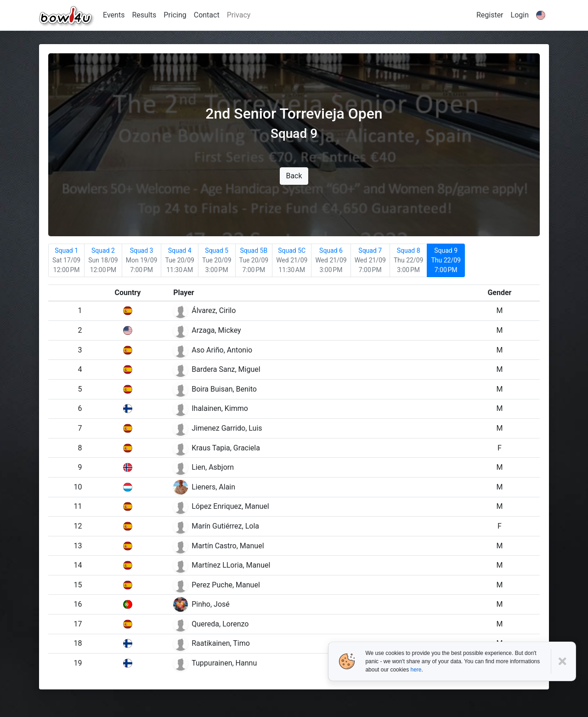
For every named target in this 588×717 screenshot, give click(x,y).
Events (114, 15)
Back (294, 176)
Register (490, 15)
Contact (207, 15)
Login (520, 15)
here (416, 670)
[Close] (563, 662)
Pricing (175, 15)
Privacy (239, 15)
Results (144, 15)
